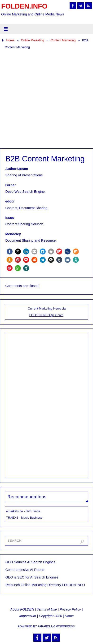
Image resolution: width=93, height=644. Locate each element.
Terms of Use (47, 609)
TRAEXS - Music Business (24, 518)
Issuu (10, 218)
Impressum (28, 616)
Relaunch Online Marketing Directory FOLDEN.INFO (45, 585)
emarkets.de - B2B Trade (23, 511)
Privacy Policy (70, 609)
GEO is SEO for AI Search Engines (32, 577)
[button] (10, 251)
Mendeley (13, 234)
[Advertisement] (46, 99)
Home (10, 40)
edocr (10, 201)
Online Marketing (32, 40)
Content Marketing (63, 40)
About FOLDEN (22, 609)
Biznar (11, 185)
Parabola (45, 626)
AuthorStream (17, 169)
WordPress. (66, 626)
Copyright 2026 (50, 616)
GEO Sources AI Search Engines (30, 562)
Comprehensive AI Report (25, 570)
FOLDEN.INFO (24, 6)
